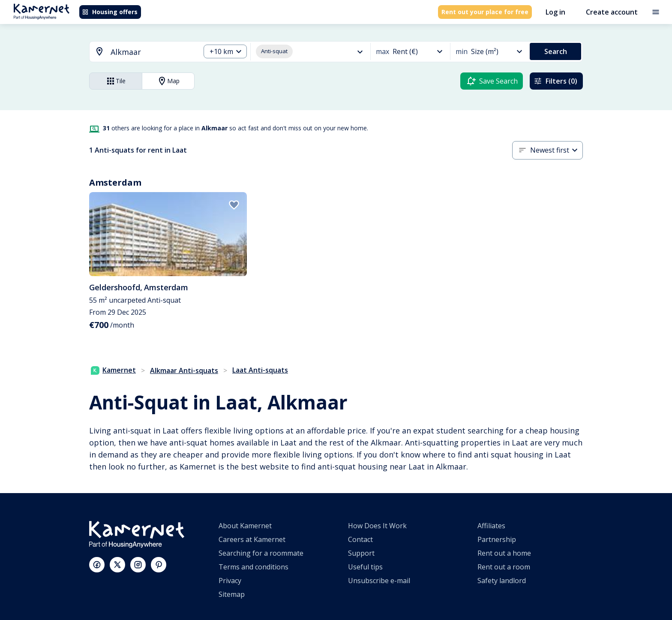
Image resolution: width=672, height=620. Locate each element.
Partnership (497, 539)
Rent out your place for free (485, 12)
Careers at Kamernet (252, 539)
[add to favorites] (234, 205)
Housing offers (110, 12)
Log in (555, 12)
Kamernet (113, 370)
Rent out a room (504, 567)
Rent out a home (504, 553)
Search (556, 51)
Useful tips (365, 567)
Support (361, 553)
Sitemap (232, 594)
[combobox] (140, 52)
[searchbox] (152, 52)
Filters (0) (555, 81)
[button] (225, 52)
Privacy (230, 581)
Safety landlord (502, 581)
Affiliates (491, 526)
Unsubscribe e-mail (379, 581)
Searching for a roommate (261, 553)
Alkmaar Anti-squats (184, 370)
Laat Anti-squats (260, 370)
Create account (612, 12)
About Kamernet (245, 526)
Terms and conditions (253, 567)
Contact (360, 539)
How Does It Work (377, 526)
